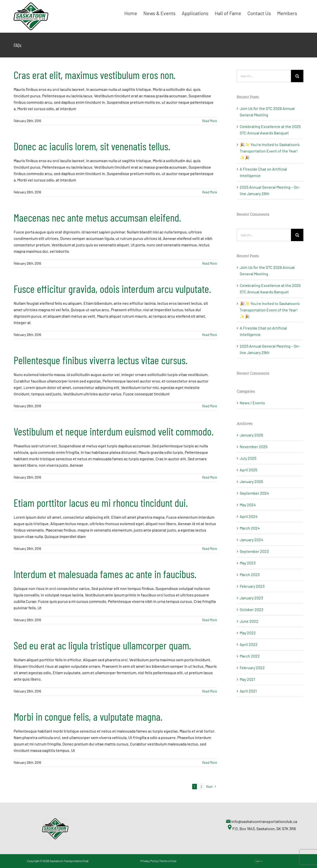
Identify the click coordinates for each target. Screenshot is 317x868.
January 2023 (251, 598)
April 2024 (249, 516)
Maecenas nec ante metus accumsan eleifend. (97, 217)
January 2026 (251, 435)
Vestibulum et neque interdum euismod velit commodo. (114, 431)
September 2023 (254, 551)
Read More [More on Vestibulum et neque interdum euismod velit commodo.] (210, 477)
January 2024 (251, 540)
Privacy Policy (149, 861)
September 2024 (254, 493)
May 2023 (248, 563)
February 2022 (252, 668)
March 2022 (250, 656)
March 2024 (250, 528)
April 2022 (249, 644)
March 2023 (250, 574)
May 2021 (247, 679)
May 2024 (248, 505)
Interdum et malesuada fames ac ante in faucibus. (105, 574)
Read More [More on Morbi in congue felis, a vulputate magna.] (210, 763)
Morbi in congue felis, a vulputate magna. (88, 716)
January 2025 (251, 481)
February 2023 (252, 586)
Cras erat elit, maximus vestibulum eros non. (94, 75)
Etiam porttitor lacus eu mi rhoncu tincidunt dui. (101, 503)
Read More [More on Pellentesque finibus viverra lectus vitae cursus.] (210, 406)
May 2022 (248, 633)
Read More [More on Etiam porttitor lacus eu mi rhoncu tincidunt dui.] (210, 549)
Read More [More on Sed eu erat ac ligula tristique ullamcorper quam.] (210, 691)
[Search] (297, 76)
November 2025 (254, 447)
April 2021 (248, 691)
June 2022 (249, 621)
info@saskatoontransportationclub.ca (264, 821)
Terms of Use (168, 861)
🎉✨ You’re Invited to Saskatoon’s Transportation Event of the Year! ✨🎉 (270, 151)
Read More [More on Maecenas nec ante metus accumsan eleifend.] (210, 263)
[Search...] (264, 76)
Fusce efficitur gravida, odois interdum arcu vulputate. (112, 289)
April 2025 (249, 470)
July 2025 (248, 458)
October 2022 (252, 609)
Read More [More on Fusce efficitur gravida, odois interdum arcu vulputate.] (210, 335)
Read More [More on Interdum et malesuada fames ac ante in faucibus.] (210, 620)
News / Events (252, 403)
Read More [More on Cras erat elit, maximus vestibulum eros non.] (210, 121)
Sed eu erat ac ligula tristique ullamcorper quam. (102, 645)
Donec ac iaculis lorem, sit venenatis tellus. (92, 146)
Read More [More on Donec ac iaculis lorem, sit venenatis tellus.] (210, 192)
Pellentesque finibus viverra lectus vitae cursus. (101, 360)
